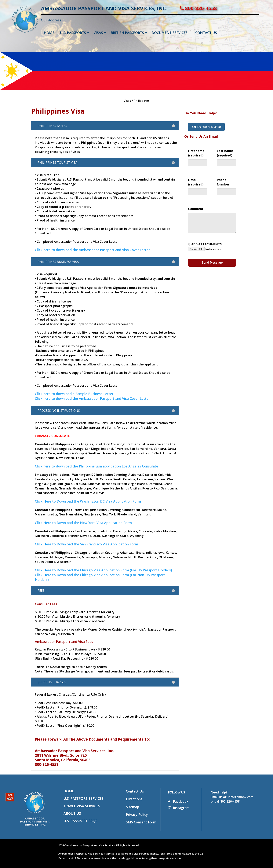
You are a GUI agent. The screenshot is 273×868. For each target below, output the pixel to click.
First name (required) (198, 157)
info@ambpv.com (241, 797)
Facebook (178, 801)
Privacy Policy (137, 815)
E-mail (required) (198, 186)
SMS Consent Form (141, 822)
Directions (134, 799)
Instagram (179, 808)
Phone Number (227, 186)
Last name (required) (227, 157)
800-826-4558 (212, 8)
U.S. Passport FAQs (80, 821)
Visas (127, 101)
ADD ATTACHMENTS (212, 250)
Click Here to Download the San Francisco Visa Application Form (86, 544)
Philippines (142, 101)
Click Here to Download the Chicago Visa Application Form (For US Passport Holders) (103, 570)
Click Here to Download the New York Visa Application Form (83, 523)
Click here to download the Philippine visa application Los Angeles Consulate (96, 466)
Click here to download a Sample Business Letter (74, 394)
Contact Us (135, 791)
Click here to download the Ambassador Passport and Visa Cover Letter (92, 250)
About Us (72, 813)
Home (69, 791)
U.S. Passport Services (84, 798)
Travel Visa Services (82, 806)
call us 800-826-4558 (206, 127)
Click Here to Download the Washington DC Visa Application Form (88, 501)
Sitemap (133, 807)
